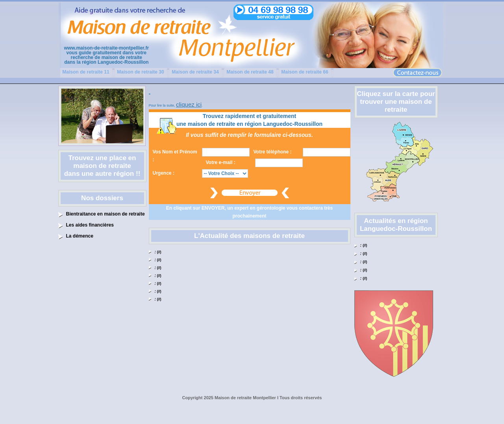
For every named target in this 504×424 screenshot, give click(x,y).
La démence (80, 236)
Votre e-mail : (221, 162)
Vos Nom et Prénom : (175, 156)
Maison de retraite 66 (305, 72)
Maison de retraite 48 (250, 72)
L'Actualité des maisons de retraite (249, 236)
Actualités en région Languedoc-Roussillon (396, 225)
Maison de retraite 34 (195, 72)
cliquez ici (189, 104)
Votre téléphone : (273, 152)
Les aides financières (90, 225)
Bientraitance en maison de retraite (106, 214)
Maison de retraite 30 (140, 72)
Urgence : (164, 173)
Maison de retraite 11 (86, 72)
